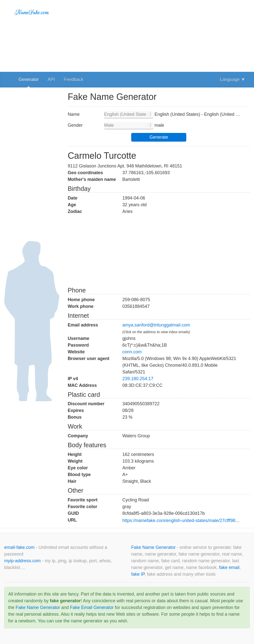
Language (233, 80)
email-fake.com (20, 547)
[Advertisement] (159, 35)
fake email (229, 567)
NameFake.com (32, 12)
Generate (159, 137)
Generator (29, 80)
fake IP (138, 574)
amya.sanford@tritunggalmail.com (156, 325)
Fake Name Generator (154, 547)
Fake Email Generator (92, 607)
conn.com (132, 352)
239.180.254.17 (138, 379)
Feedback (74, 80)
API (51, 80)
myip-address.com (22, 561)
